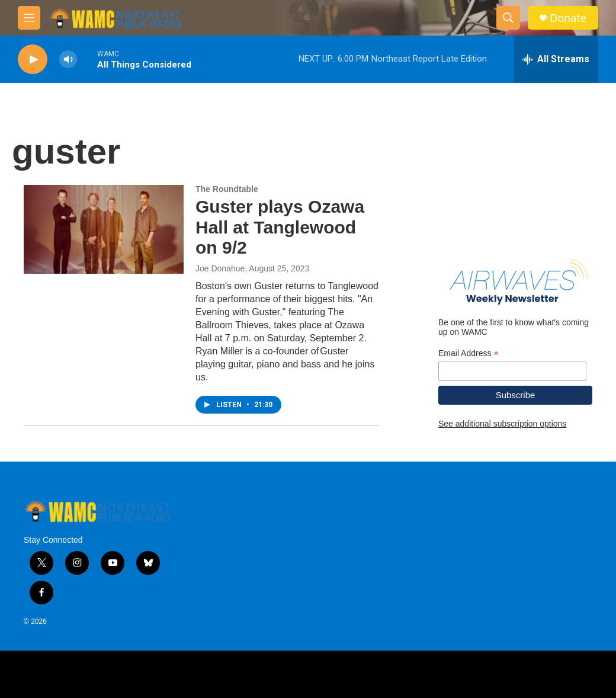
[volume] (68, 60)
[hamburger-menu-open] (29, 18)
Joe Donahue (220, 268)
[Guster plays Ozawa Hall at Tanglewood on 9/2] (104, 229)
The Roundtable (227, 189)
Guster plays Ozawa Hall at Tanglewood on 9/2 (280, 227)
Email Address (469, 353)
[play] (33, 60)
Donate (568, 18)
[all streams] (556, 59)
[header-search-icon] (508, 18)
